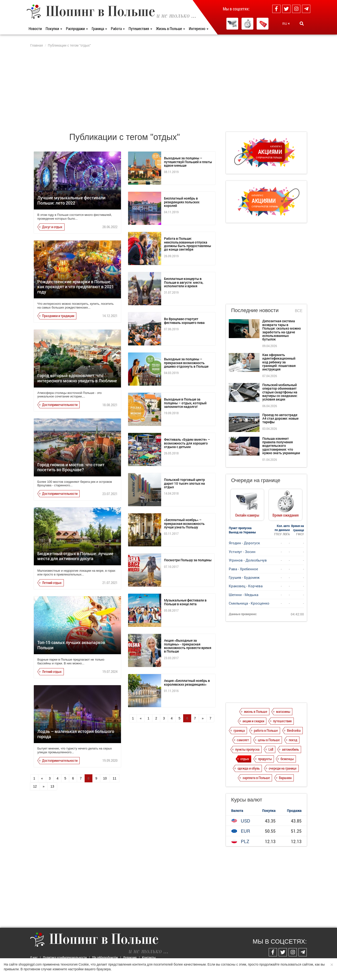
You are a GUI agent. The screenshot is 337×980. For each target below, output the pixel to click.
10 (105, 778)
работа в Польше (266, 730)
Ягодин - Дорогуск (244, 543)
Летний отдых (52, 583)
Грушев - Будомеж (244, 577)
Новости (35, 28)
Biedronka (294, 730)
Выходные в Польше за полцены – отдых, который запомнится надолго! (185, 403)
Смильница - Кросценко (249, 603)
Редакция (130, 957)
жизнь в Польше (256, 711)
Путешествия (140, 28)
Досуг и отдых (52, 227)
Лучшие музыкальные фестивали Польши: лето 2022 (71, 200)
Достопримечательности (60, 405)
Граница (99, 28)
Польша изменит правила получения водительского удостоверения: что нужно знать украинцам (281, 446)
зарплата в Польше (256, 778)
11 (115, 778)
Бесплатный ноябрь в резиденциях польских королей (182, 202)
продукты (265, 759)
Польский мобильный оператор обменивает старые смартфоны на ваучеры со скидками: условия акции (280, 392)
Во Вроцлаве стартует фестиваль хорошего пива (184, 321)
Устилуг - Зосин (242, 552)
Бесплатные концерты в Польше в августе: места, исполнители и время (184, 282)
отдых (245, 759)
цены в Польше (269, 740)
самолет (243, 740)
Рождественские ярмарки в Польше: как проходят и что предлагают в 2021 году (76, 287)
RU (286, 24)
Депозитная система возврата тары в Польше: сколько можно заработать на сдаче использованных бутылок (282, 330)
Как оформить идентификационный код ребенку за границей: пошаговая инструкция (279, 362)
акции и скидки (253, 721)
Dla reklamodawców (105, 957)
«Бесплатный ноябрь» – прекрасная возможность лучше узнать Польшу (184, 523)
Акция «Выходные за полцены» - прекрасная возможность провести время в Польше (188, 646)
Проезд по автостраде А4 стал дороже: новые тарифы (280, 418)
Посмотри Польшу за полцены (188, 560)
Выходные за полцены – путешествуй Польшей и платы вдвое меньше (188, 162)
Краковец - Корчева (246, 586)
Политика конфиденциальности (65, 957)
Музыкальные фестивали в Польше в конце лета (185, 602)
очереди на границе (283, 768)
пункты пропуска (247, 749)
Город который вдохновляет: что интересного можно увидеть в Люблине (77, 378)
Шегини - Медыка (244, 595)
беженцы (287, 759)
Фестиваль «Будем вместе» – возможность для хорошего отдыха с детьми (187, 443)
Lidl (271, 749)
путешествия (282, 721)
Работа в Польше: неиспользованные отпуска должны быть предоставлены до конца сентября (188, 244)
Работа (118, 28)
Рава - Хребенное (243, 569)
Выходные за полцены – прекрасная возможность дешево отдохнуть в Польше (186, 363)
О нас (34, 957)
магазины (283, 711)
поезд (293, 740)
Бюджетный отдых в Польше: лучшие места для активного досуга (75, 556)
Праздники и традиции (58, 316)
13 (52, 786)
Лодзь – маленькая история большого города (76, 734)
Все (299, 311)
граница (239, 730)
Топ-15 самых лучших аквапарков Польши (71, 645)
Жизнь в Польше (171, 28)
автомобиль (290, 749)
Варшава (285, 778)
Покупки (54, 28)
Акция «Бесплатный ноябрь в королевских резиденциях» (187, 682)
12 (35, 786)
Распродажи (77, 28)
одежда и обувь (249, 768)
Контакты (149, 957)
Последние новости (255, 310)
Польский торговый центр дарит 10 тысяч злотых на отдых (184, 483)
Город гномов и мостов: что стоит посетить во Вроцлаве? (71, 467)
